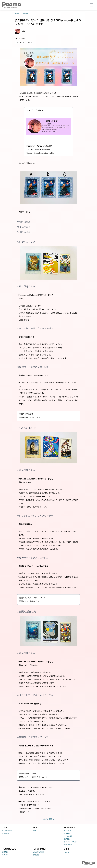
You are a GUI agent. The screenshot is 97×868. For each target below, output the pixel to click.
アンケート (5, 833)
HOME (17, 14)
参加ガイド (68, 830)
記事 (34, 830)
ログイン (5, 855)
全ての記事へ (48, 819)
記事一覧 (25, 14)
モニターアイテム (8, 830)
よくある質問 (68, 836)
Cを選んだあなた (24, 232)
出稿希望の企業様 (39, 852)
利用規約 (67, 839)
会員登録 (5, 852)
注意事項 (67, 833)
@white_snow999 (43, 149)
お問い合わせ (68, 845)
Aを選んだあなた (24, 222)
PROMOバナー (69, 852)
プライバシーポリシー (71, 842)
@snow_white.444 (44, 146)
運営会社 (36, 855)
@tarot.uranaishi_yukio (44, 153)
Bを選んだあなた (24, 227)
